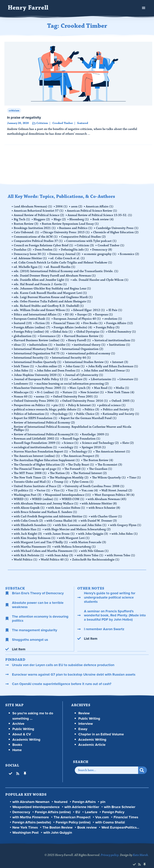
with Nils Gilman (95, 545)
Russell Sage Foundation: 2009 (37, 439)
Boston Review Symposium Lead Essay (71, 223)
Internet (121, 359)
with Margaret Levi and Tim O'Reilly (41, 536)
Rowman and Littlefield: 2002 (37, 435)
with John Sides (125, 528)
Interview (86, 717)
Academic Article (92, 738)
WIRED (21, 494)
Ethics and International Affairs (38, 313)
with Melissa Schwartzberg (75, 541)
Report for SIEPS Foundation (36, 414)
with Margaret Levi (75, 532)
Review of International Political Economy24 (46, 430)
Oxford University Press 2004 (36, 397)
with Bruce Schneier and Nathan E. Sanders (46, 507)
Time (136, 473)
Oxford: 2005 (123, 397)
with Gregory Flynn (126, 519)
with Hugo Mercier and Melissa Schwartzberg (78, 524)
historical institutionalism (115, 338)
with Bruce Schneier (105, 503)
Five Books (93, 321)
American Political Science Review (92, 211)
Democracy (103, 249)
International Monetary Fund (36, 347)
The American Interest (113, 447)
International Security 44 (72, 355)
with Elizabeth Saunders (33, 519)
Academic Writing (26, 733)
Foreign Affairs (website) (73, 325)
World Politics (26, 553)
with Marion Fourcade (89, 536)
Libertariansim (104, 376)
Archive (18, 717)
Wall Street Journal (118, 486)
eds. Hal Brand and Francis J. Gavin (40, 283)
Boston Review (26, 223)
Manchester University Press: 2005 (40, 385)
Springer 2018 (94, 443)
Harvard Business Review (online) (39, 338)
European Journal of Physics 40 (78, 317)
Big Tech (22, 219)
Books (17, 738)
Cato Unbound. (27, 232)
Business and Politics (76, 228)
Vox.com (90, 486)
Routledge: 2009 (96, 430)
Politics (92, 406)
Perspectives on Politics (32, 402)
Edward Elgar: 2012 (89, 308)
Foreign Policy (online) (32, 330)
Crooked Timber (111, 245)
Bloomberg (80, 219)
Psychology (63, 410)
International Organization (83, 347)
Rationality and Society (121, 410)
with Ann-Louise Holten (67, 503)
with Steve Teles (90, 549)
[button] (144, 8)
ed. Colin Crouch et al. (68, 257)
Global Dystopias (91, 330)
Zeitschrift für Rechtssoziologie (96, 553)
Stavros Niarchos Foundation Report (41, 447)
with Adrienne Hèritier (100, 498)
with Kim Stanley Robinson (35, 532)
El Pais (116, 308)
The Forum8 (75, 464)
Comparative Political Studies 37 (38, 240)
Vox (73, 486)
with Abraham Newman (108, 494)
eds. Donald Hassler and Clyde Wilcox (101, 279)
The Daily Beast (81, 460)
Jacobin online (50, 364)
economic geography (101, 253)
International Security (31, 355)
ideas (20, 342)
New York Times (121, 389)
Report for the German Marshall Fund (89, 414)
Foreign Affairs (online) (32, 325)
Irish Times (24, 364)
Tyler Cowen (83, 477)
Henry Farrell (28, 8)
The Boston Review (99, 456)
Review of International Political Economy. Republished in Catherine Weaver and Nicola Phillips (73, 425)
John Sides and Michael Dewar (107, 368)
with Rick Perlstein (29, 549)
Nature (70, 389)
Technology (82, 447)
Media (123, 385)
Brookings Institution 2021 (35, 228)
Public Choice (88, 410)
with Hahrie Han (28, 524)
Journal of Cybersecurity (84, 372)
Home (17, 744)
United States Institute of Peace (38, 481)
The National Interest (90, 469)
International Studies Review (87, 359)
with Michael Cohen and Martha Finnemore (46, 545)
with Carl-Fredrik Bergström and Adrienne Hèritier (51, 511)
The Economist (110, 460)
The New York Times (30, 473)
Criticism (86, 245)
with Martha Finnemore (33, 541)
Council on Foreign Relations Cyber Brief (44, 245)
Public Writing (23, 723)
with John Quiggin (93, 528)
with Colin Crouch (29, 515)
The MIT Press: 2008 (30, 469)
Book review (104, 219)
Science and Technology (101, 439)
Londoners (24, 381)
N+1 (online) (48, 389)
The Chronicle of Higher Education (39, 460)
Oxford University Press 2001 (76, 393)
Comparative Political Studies (84, 236)
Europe (85, 313)
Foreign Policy (108, 325)
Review (84, 707)
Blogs (60, 219)
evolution (114, 317)
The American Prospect (82, 452)
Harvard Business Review (84, 334)
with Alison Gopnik (29, 503)
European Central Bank (32, 317)
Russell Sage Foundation (82, 435)
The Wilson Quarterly (109, 473)
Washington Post (28, 490)
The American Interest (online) (37, 452)
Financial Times (67, 321)
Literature (129, 376)
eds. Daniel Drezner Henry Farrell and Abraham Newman (55, 274)
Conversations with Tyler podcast (92, 240)
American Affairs (100, 207)
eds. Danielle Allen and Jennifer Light (42, 279)
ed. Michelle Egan (28, 266)
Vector (44, 486)
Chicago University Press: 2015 (66, 232)
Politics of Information (32, 410)
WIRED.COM (73, 494)
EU (70, 313)
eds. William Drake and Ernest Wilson (42, 308)
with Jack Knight (28, 528)
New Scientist (93, 389)
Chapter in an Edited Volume (101, 728)
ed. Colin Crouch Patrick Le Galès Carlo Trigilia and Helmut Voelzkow (63, 262)
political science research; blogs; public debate (48, 406)
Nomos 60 (23, 393)
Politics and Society (119, 406)
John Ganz (75, 364)
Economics (130, 253)
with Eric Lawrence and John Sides (81, 519)
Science (71, 439)
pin (59, 402)
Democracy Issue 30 (30, 253)
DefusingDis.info (75, 249)
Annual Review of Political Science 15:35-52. (100, 215)
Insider (64, 342)
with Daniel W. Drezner (99, 515)
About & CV (22, 728)
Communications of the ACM (36, 236)
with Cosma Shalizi (62, 515)
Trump (61, 477)
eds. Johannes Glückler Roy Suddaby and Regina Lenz (53, 287)
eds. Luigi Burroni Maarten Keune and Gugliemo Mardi (53, 296)
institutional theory (90, 342)
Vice (60, 486)
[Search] (143, 764)
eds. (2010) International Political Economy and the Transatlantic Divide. (66, 270)
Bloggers (42, 219)
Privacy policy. (110, 849)
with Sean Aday (61, 549)
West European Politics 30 (115, 490)
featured (23, 321)
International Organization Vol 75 (39, 351)
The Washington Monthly (69, 473)
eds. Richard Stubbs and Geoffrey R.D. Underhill (49, 304)
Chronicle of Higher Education (116, 232)
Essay (83, 723)
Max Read (104, 385)
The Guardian (101, 464)
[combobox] (106, 764)
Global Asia (63, 330)
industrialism (41, 342)
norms (43, 393)
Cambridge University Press (118, 228)
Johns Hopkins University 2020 (38, 372)
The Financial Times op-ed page (38, 464)
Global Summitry (122, 330)
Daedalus (23, 249)
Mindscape (24, 389)
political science (113, 402)
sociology (70, 443)
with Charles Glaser (107, 511)
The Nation (60, 469)
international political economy (92, 351)
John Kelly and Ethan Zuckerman (114, 364)
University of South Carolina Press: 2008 (95, 481)
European (105, 313)
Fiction (43, 321)
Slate (129, 439)
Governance (50, 334)
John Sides (24, 368)
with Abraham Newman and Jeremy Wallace (46, 498)
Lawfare (80, 376)
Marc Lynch (80, 385)
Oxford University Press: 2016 (85, 397)
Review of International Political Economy (45, 419)
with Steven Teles (121, 549)
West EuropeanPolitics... (120, 821)
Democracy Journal (65, 253)
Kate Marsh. (141, 849)
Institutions (120, 342)
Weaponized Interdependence (68, 490)
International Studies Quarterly (38, 359)
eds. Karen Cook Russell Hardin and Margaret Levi (51, 291)
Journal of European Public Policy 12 (41, 376)
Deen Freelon (46, 249)
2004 (62, 207)
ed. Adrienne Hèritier (31, 257)
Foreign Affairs (120, 321)
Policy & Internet (82, 402)
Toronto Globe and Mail (32, 477)
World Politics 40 (55, 553)
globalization (25, 334)
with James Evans (60, 528)
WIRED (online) (45, 494)
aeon (77, 207)
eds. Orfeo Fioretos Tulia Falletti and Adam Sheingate (53, 300)
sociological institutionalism (36, 443)
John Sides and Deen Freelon (59, 368)
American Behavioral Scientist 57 (39, 211)
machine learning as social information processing (73, 381)
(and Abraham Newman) (33, 207)
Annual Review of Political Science (39, 215)
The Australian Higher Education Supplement (47, 456)
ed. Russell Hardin (61, 266)
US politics (24, 486)
